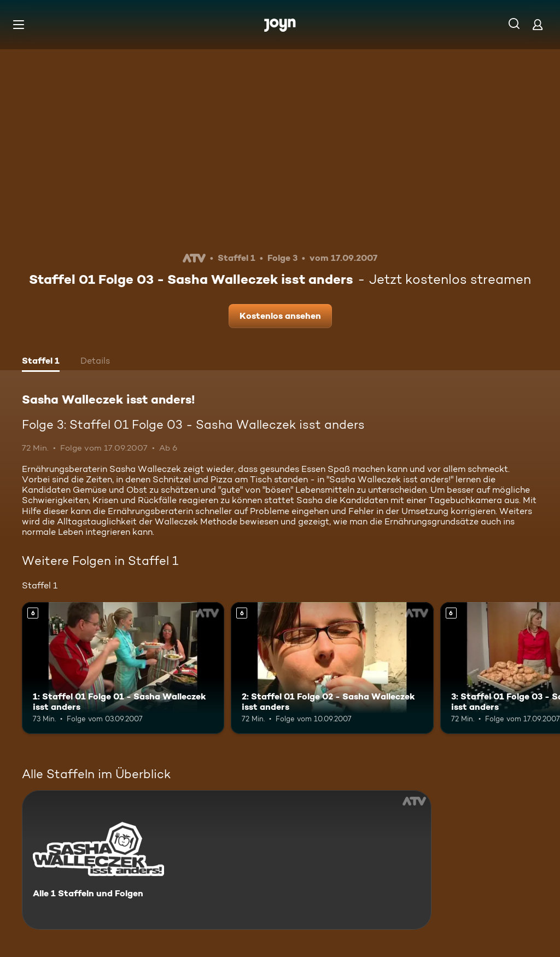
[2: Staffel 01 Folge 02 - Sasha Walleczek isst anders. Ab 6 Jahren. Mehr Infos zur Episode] (332, 668)
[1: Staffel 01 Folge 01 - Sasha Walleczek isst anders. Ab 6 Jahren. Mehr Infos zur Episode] (123, 668)
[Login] (538, 24)
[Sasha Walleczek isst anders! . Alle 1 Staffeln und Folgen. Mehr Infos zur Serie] (227, 860)
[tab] (41, 362)
